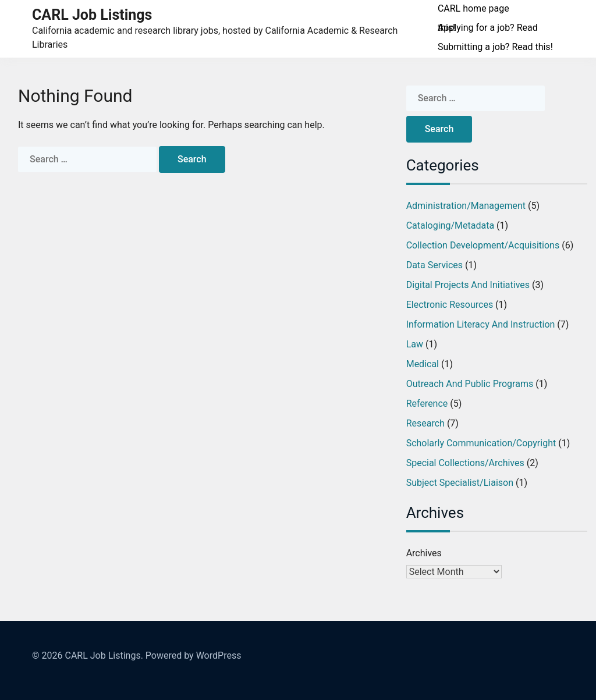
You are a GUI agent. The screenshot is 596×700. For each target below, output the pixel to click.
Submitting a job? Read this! (495, 47)
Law (415, 344)
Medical (423, 364)
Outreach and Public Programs (470, 384)
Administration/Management (466, 206)
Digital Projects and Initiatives (468, 285)
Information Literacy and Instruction (481, 324)
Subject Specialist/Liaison (460, 483)
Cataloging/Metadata (450, 225)
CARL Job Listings (92, 15)
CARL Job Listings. (104, 655)
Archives (424, 553)
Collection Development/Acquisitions (483, 245)
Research (425, 423)
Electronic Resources (450, 305)
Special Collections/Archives (465, 463)
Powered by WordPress (194, 655)
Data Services (434, 265)
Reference (427, 404)
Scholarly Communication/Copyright (481, 443)
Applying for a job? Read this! (488, 28)
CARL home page (473, 8)
